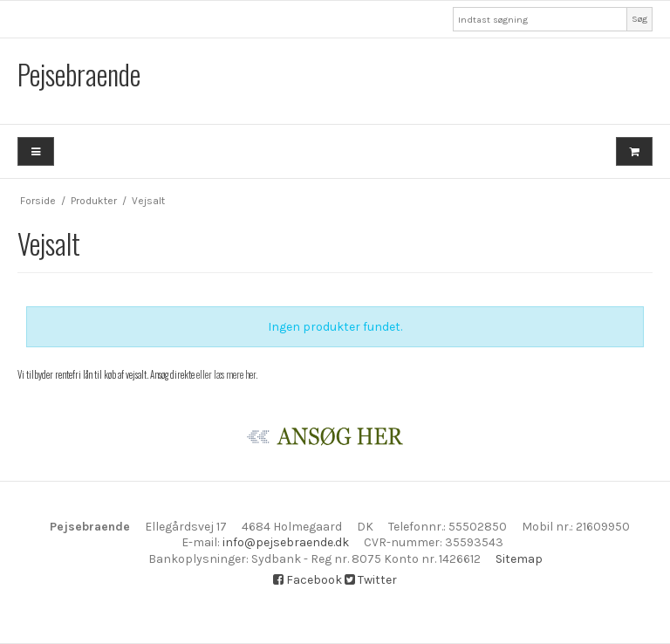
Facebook (308, 580)
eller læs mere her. (227, 374)
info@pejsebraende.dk (286, 542)
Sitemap (519, 559)
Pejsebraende (79, 74)
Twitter (371, 580)
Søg (639, 19)
